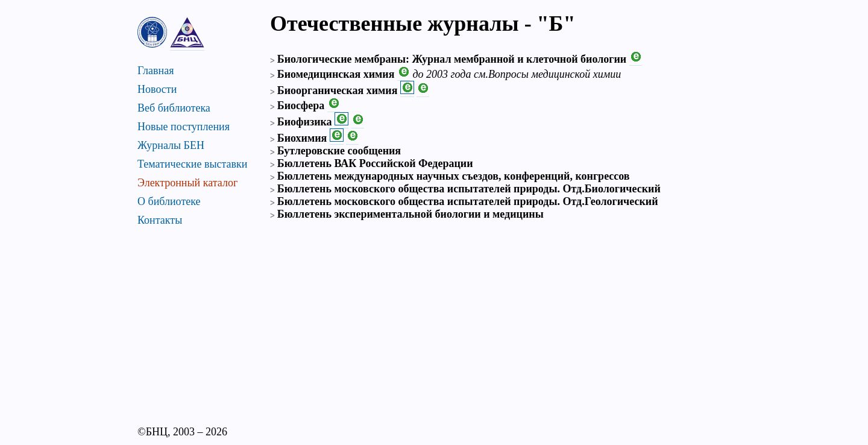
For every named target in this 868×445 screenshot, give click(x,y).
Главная (156, 71)
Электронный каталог (187, 183)
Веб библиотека (174, 108)
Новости (157, 89)
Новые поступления (184, 127)
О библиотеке (169, 201)
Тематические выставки (192, 164)
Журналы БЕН (171, 145)
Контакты (160, 220)
